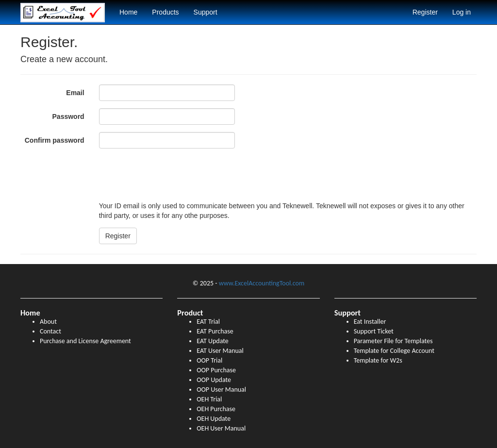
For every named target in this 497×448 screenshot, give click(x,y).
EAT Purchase (215, 331)
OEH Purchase (216, 409)
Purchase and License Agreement (85, 341)
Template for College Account (394, 351)
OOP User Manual (221, 390)
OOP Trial (209, 360)
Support (206, 12)
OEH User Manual (221, 428)
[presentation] (173, 175)
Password (68, 116)
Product (190, 313)
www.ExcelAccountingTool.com (262, 283)
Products (165, 12)
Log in (462, 12)
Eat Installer (370, 322)
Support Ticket (374, 331)
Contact (50, 331)
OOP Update (214, 380)
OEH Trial (209, 399)
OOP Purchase (216, 370)
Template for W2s (378, 360)
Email (75, 93)
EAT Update (212, 341)
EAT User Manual (220, 351)
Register (425, 12)
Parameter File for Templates (393, 341)
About (48, 322)
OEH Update (214, 419)
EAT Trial (208, 322)
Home (128, 12)
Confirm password (55, 140)
